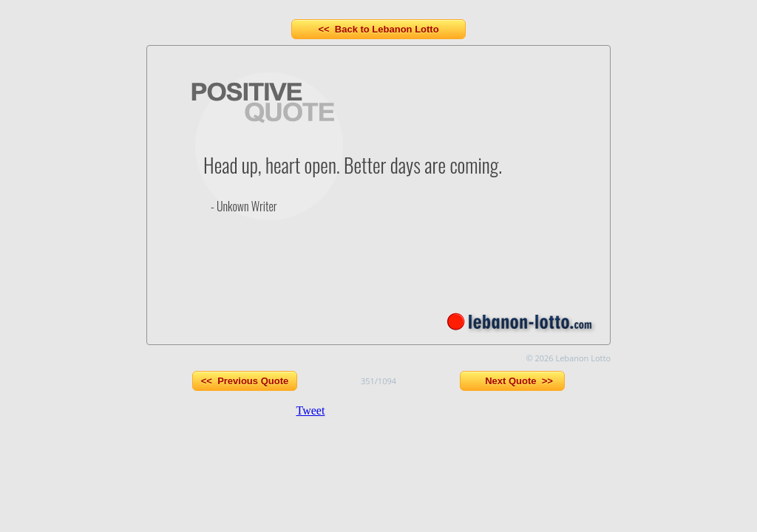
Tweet (311, 410)
